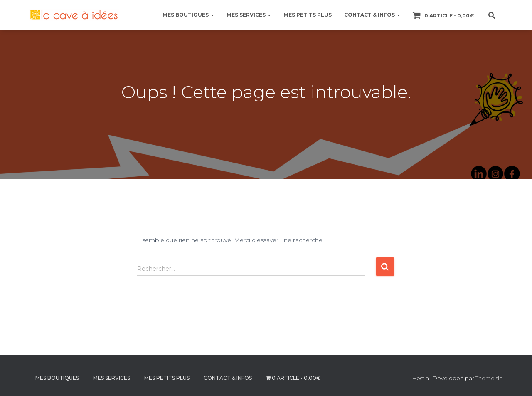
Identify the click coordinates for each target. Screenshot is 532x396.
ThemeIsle (489, 378)
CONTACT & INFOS (372, 15)
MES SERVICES (249, 15)
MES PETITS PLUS (308, 15)
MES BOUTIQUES (188, 15)
